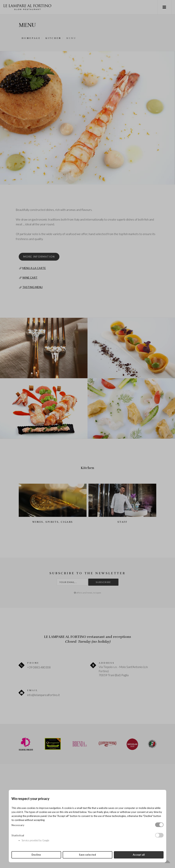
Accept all (139, 855)
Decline (36, 855)
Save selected (87, 855)
